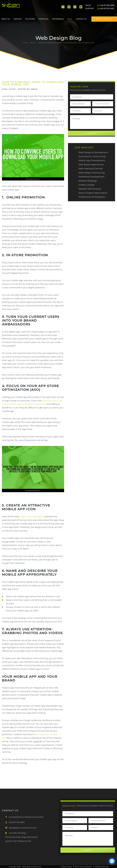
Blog (70, 19)
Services (18, 19)
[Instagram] (75, 7)
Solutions (30, 19)
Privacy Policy (66, 867)
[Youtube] (81, 7)
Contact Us (81, 19)
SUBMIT (92, 133)
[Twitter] (69, 7)
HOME (25, 43)
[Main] (17, 7)
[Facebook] (63, 7)
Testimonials (58, 19)
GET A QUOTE (104, 19)
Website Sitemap (102, 867)
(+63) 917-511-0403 (106, 8)
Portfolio (43, 19)
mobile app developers (32, 517)
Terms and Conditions (83, 867)
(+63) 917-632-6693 (106, 5)
